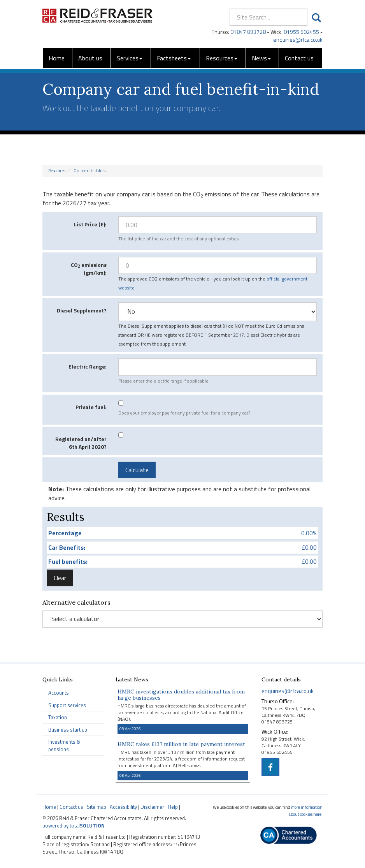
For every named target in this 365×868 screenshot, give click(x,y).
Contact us (299, 58)
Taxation (58, 717)
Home (57, 58)
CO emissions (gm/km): (89, 269)
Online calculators (89, 171)
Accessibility (123, 807)
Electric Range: (88, 366)
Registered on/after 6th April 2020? (81, 443)
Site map (97, 807)
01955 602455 (301, 32)
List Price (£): (90, 224)
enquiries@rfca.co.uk (298, 40)
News (261, 58)
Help (173, 807)
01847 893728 (248, 32)
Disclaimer (152, 807)
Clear (60, 578)
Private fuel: (91, 407)
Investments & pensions (64, 745)
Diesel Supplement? (82, 310)
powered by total (74, 826)
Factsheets (174, 58)
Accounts (59, 693)
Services (130, 58)
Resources (222, 58)
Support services (67, 705)
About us (90, 58)
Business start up (68, 730)
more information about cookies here (306, 811)
